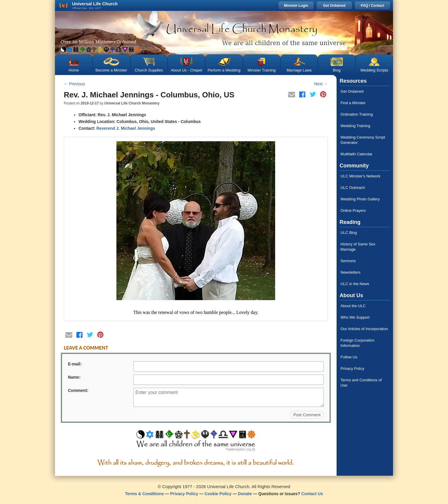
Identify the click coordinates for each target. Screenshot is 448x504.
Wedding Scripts (374, 70)
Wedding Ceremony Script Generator (363, 140)
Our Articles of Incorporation (364, 329)
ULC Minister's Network (360, 176)
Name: (74, 377)
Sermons (348, 261)
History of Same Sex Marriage (358, 247)
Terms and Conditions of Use (361, 383)
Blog (337, 70)
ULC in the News (355, 284)
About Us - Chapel (186, 70)
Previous (74, 84)
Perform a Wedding (224, 70)
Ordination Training (357, 114)
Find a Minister (353, 103)
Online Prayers (353, 211)
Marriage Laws (299, 70)
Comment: (78, 390)
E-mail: (75, 364)
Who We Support (355, 317)
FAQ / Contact (372, 6)
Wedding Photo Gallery (360, 199)
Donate (245, 494)
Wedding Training (355, 126)
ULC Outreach (353, 188)
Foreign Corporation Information (357, 343)
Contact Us (312, 494)
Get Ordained (334, 6)
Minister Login (296, 6)
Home (74, 70)
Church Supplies (149, 70)
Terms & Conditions (144, 494)
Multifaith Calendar (356, 154)
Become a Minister (111, 70)
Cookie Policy (218, 494)
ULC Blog (349, 233)
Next (321, 84)
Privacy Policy (352, 369)
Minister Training (261, 70)
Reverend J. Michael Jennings (126, 128)
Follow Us (349, 357)
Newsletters (350, 272)
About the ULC (353, 306)
